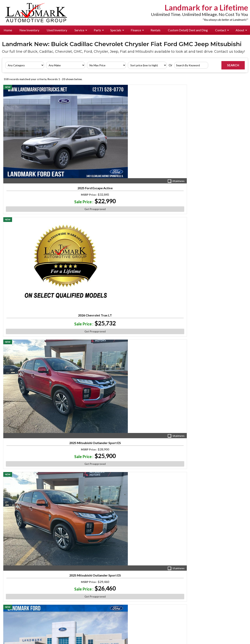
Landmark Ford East (49, 571)
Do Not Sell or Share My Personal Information (158, 632)
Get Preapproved (33, 162)
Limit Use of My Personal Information (220, 632)
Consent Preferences (161, 628)
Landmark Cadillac (49, 594)
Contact (222, 30)
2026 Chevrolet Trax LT (94, 133)
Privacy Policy (112, 628)
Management (221, 567)
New (9, 560)
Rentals (156, 30)
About (241, 30)
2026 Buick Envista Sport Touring (217, 486)
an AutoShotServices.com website (218, 628)
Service (81, 30)
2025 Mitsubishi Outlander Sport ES (156, 140)
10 (145, 516)
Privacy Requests (110, 632)
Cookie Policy (134, 628)
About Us (218, 560)
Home (8, 30)
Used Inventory (57, 30)
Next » (162, 516)
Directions (220, 573)
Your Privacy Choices (125, 641)
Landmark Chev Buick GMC (54, 577)
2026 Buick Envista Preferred (217, 225)
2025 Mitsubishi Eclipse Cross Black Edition (217, 314)
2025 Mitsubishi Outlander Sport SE (33, 401)
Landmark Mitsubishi (50, 601)
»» (152, 516)
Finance (137, 30)
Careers (217, 579)
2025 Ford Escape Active (33, 139)
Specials (117, 30)
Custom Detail (188, 30)
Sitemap (185, 628)
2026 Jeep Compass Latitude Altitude (94, 314)
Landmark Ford (90, 560)
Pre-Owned (14, 567)
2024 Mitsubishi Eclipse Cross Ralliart (94, 227)
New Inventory (29, 30)
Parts (99, 30)
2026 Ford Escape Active (33, 225)
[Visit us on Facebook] (148, 533)
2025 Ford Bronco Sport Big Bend (156, 227)
